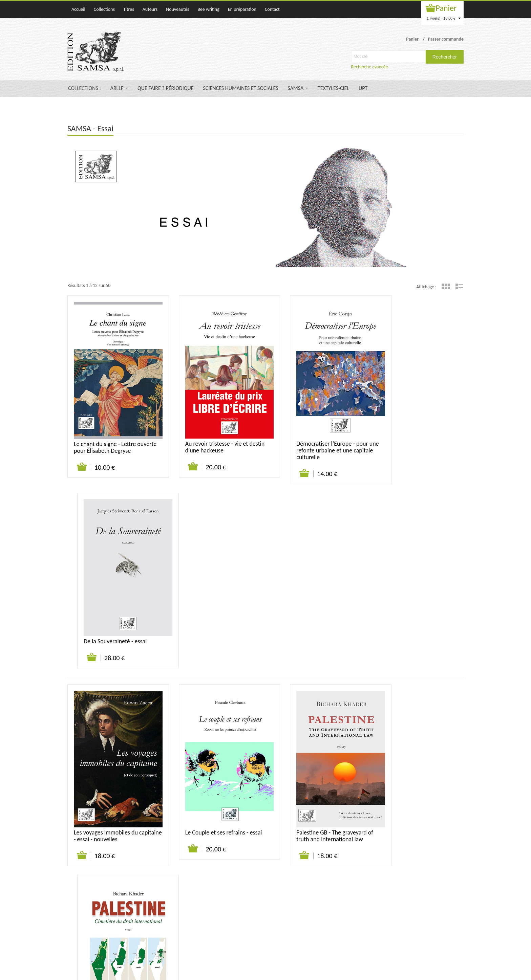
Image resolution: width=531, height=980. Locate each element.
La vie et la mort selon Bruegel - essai (214, 804)
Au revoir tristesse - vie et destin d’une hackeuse (207, 432)
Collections (104, 9)
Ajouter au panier (79, 451)
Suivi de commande (407, 883)
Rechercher (445, 57)
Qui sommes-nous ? (344, 883)
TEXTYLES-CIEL (333, 88)
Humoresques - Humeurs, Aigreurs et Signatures (105, 804)
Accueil (78, 9)
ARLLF (119, 88)
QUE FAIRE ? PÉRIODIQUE (165, 88)
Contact (272, 9)
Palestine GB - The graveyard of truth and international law (315, 621)
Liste (459, 286)
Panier (446, 8)
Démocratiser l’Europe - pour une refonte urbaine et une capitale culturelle (313, 435)
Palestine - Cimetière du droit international (415, 621)
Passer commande (446, 39)
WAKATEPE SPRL (448, 971)
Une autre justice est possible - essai (417, 804)
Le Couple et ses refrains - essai (214, 618)
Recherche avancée (370, 67)
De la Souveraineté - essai (410, 428)
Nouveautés (177, 9)
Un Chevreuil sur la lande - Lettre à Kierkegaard (310, 804)
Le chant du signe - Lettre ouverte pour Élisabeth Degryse (113, 432)
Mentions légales (447, 883)
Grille (446, 286)
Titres (129, 9)
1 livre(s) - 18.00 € (444, 18)
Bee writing (208, 9)
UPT (363, 88)
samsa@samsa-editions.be (243, 944)
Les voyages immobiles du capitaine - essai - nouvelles (108, 621)
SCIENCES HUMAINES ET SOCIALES (241, 88)
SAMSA (298, 88)
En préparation (242, 9)
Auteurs (150, 9)
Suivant (135, 858)
